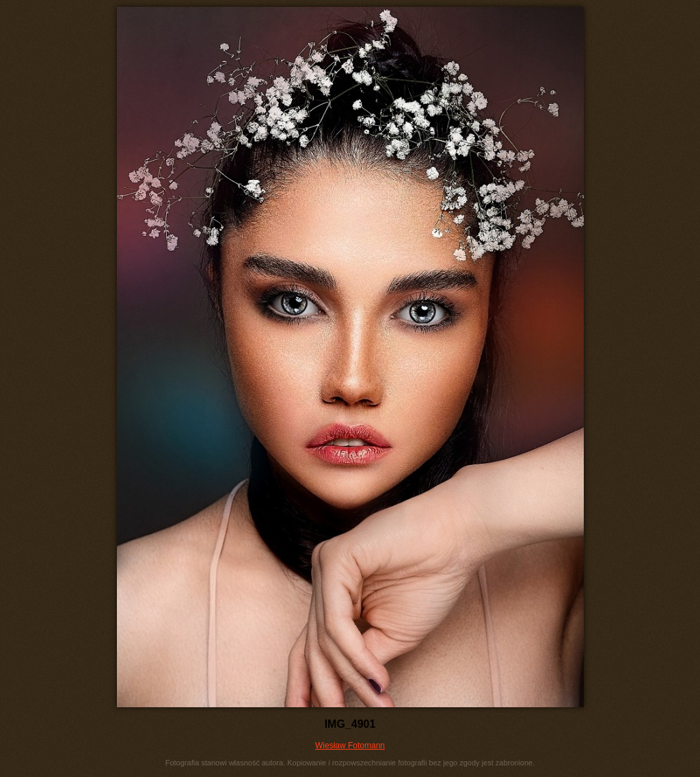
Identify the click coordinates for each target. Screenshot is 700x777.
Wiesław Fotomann (350, 746)
